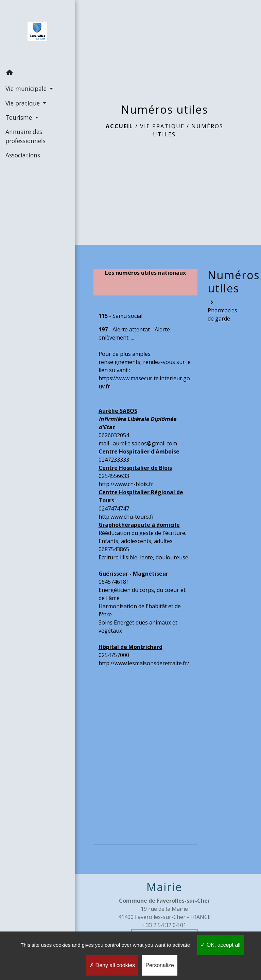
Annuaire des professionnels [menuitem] (25, 136)
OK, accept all (220, 945)
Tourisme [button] (19, 117)
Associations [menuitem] (22, 155)
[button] (34, 74)
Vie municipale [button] (27, 89)
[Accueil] (34, 33)
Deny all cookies (112, 965)
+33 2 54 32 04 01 (164, 925)
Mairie (164, 887)
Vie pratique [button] (23, 103)
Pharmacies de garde (222, 310)
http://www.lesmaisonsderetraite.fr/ (144, 663)
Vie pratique (162, 126)
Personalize (160, 965)
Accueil (119, 126)
